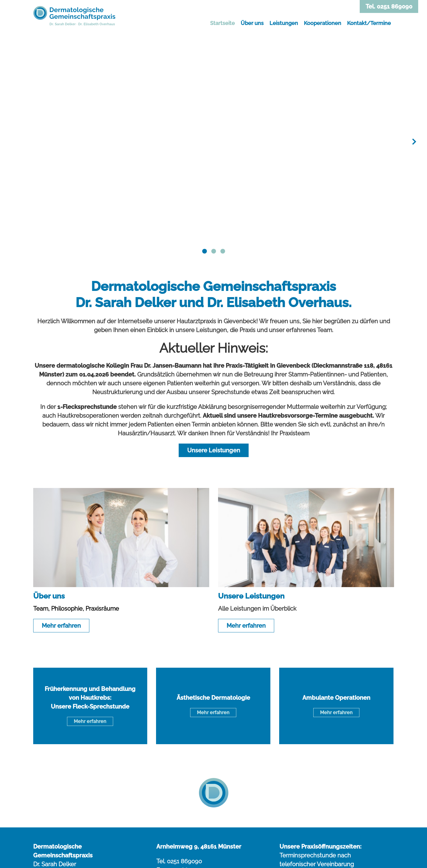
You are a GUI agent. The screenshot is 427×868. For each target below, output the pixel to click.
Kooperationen (323, 23)
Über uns (252, 23)
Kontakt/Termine (369, 23)
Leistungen (284, 23)
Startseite (222, 23)
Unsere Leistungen (214, 450)
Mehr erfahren (61, 626)
